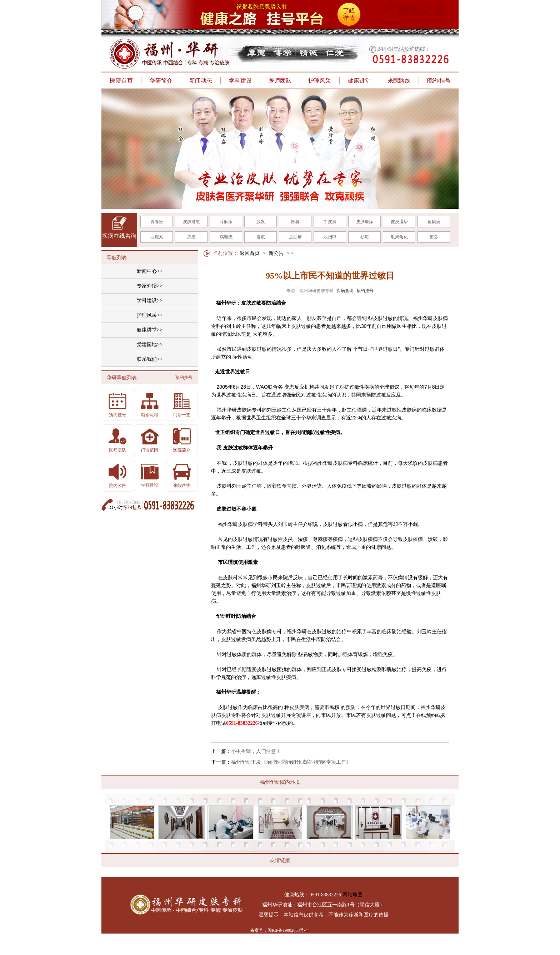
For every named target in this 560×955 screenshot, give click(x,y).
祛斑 (365, 237)
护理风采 (320, 81)
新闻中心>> (150, 271)
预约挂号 (365, 291)
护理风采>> (150, 315)
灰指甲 (330, 237)
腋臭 (295, 222)
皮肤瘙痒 (365, 222)
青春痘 (157, 222)
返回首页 (250, 253)
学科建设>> (150, 301)
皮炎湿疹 (399, 222)
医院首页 (121, 81)
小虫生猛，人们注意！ (256, 751)
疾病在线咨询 (119, 236)
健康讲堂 (359, 81)
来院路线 (399, 81)
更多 (434, 237)
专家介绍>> (150, 286)
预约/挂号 (439, 81)
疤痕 (191, 237)
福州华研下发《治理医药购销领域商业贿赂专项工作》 (291, 762)
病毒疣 (226, 237)
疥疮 (261, 237)
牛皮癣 (330, 222)
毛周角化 (399, 237)
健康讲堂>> (150, 330)
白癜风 (157, 237)
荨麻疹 (226, 222)
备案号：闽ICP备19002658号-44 (280, 930)
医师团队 (280, 81)
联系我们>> (150, 359)
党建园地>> (150, 344)
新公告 (276, 253)
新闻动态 (201, 81)
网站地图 (352, 895)
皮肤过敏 (191, 222)
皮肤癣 (295, 237)
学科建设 (240, 81)
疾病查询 (345, 291)
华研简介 (161, 81)
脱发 (261, 222)
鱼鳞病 (434, 222)
